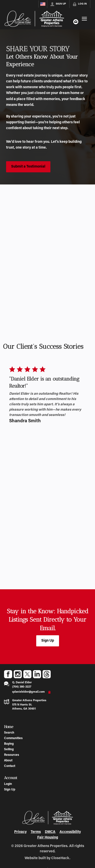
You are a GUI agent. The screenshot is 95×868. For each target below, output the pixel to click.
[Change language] (43, 4)
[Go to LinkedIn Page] (37, 674)
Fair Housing (48, 838)
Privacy (20, 832)
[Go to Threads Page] (47, 674)
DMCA (50, 832)
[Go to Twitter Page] (27, 674)
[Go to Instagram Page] (18, 674)
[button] (48, 641)
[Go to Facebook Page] (8, 674)
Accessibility (70, 832)
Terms (36, 832)
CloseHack (60, 858)
